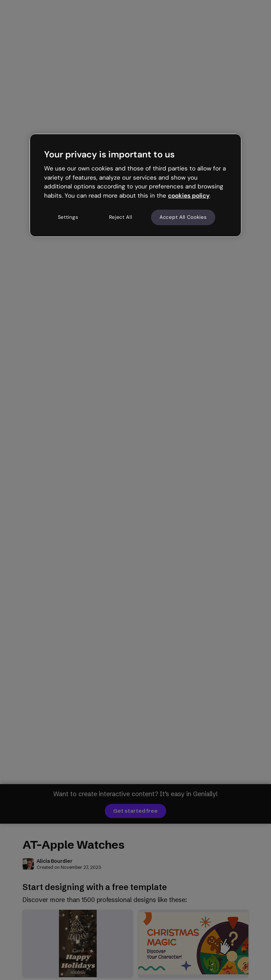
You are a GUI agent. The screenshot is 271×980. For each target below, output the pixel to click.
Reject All (121, 217)
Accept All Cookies (183, 217)
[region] (135, 185)
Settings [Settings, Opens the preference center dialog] (68, 217)
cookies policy (189, 196)
